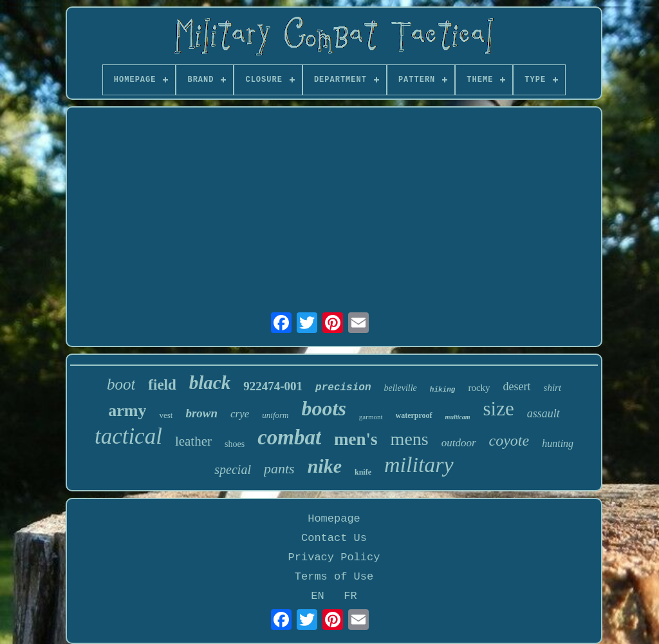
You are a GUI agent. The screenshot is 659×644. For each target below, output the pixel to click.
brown (201, 413)
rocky (479, 388)
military (419, 465)
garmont (371, 417)
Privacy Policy (334, 557)
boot (121, 384)
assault (543, 413)
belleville (401, 388)
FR (350, 596)
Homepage (334, 519)
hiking (443, 390)
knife (363, 472)
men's (356, 439)
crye (240, 414)
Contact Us (334, 538)
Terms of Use (334, 577)
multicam (458, 417)
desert (517, 386)
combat (289, 437)
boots (324, 408)
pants (279, 469)
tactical (128, 436)
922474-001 (273, 386)
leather (193, 441)
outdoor (459, 443)
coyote (509, 440)
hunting (558, 443)
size (499, 409)
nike (325, 466)
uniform (275, 415)
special (233, 469)
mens (410, 439)
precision (343, 388)
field (162, 385)
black (210, 383)
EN (317, 596)
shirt (553, 388)
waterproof (414, 415)
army (127, 411)
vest (166, 415)
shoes (235, 444)
